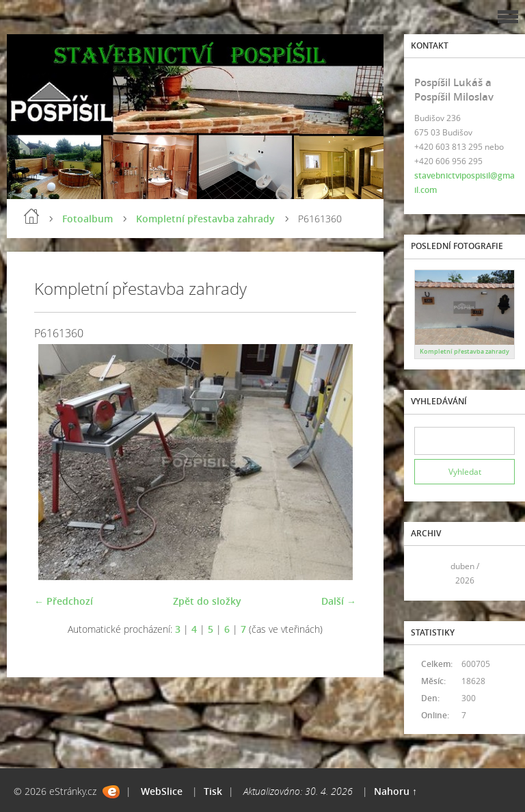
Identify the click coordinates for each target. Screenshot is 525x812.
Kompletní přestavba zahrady (205, 219)
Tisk (213, 791)
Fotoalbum (87, 219)
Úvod (31, 216)
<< (429, 574)
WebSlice (162, 791)
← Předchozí (64, 601)
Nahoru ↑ (395, 791)
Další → (339, 601)
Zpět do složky (207, 601)
